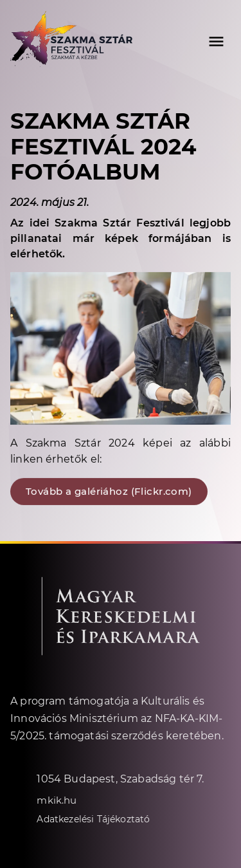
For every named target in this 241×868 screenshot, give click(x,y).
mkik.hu (57, 799)
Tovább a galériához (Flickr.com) (109, 491)
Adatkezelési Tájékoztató (93, 818)
